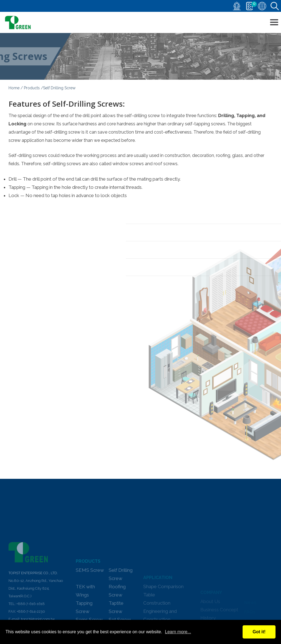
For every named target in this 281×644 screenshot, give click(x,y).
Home (14, 89)
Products (32, 89)
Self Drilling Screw (121, 610)
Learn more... (178, 632)
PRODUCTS (88, 597)
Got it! (259, 632)
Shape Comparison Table (163, 618)
